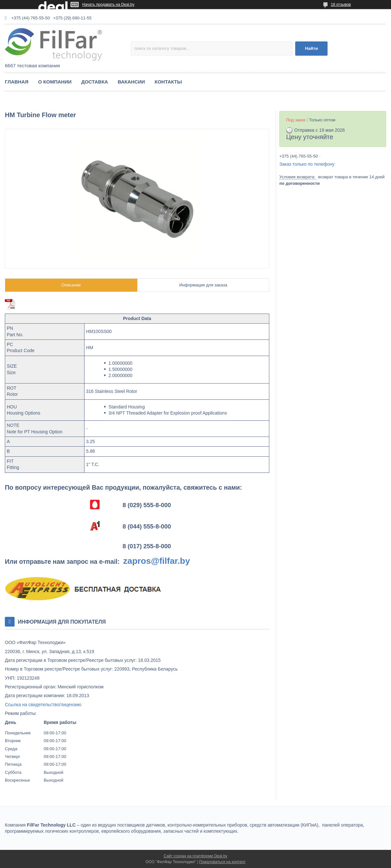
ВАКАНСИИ (131, 82)
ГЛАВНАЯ (17, 82)
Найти (311, 48)
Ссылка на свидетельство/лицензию (43, 705)
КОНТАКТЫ (168, 82)
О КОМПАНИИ (55, 82)
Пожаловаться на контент (222, 862)
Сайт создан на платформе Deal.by (196, 856)
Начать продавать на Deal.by (108, 5)
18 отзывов (341, 5)
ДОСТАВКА (95, 82)
